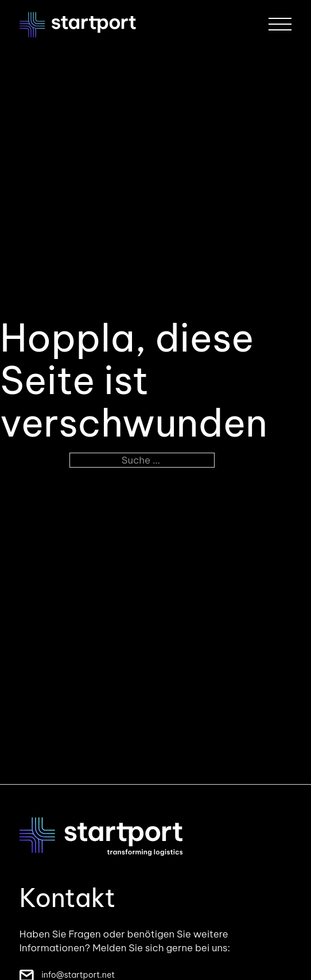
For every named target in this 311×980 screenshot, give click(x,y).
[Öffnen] (280, 25)
